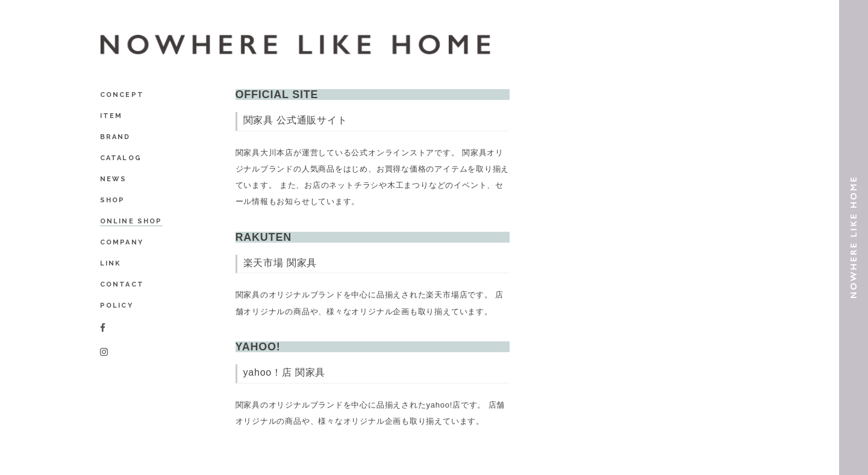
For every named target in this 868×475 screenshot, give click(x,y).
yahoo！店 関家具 (285, 372)
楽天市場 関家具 (280, 263)
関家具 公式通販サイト (295, 120)
